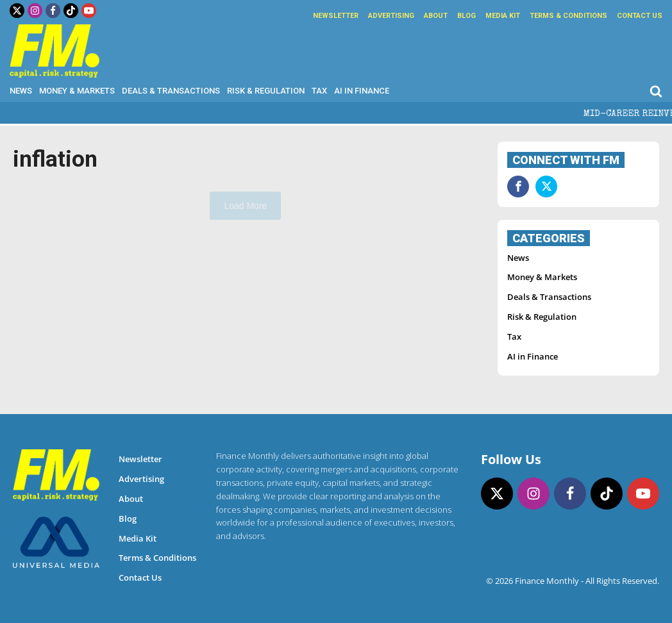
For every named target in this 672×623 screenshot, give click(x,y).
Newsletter (336, 16)
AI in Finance (362, 91)
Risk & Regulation (266, 91)
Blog (466, 16)
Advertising (391, 16)
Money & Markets (77, 91)
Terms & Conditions (568, 16)
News (21, 91)
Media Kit (503, 16)
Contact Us (640, 16)
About (436, 16)
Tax (319, 91)
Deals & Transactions (171, 91)
